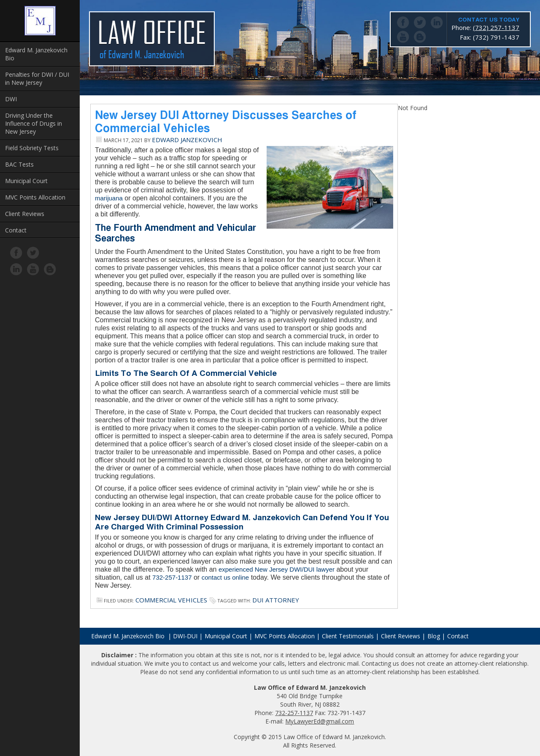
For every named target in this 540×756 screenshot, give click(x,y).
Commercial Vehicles (171, 600)
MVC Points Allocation (35, 197)
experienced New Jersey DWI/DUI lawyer (277, 569)
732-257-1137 (172, 577)
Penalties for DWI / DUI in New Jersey (37, 78)
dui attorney (276, 600)
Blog (434, 636)
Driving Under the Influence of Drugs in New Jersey (34, 123)
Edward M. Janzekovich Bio (36, 54)
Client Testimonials (348, 636)
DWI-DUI (185, 636)
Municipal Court (26, 181)
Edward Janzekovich (187, 140)
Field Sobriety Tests (32, 148)
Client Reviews (25, 214)
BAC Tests (19, 164)
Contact (16, 230)
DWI (11, 99)
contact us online (225, 577)
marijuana (109, 198)
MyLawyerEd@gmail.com (320, 721)
